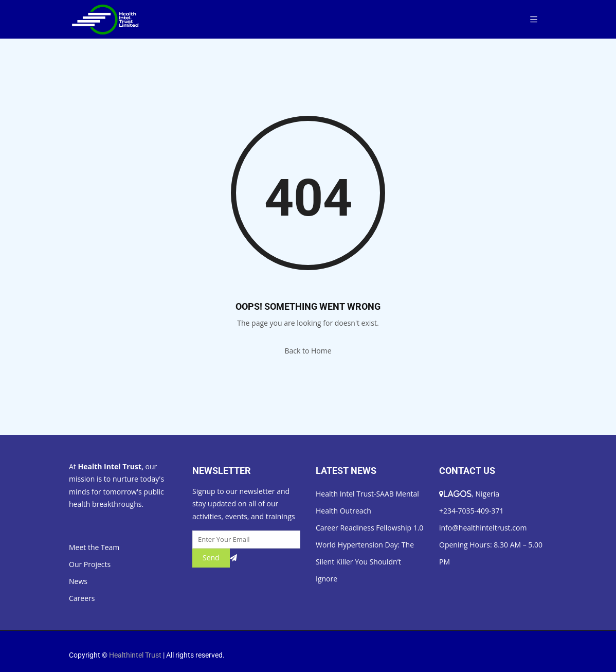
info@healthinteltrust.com (483, 528)
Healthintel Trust (135, 655)
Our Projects (90, 564)
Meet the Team (94, 547)
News (78, 581)
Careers (82, 598)
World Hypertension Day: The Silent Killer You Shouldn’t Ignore (365, 562)
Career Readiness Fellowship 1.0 (369, 528)
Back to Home (308, 351)
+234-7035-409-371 (472, 511)
